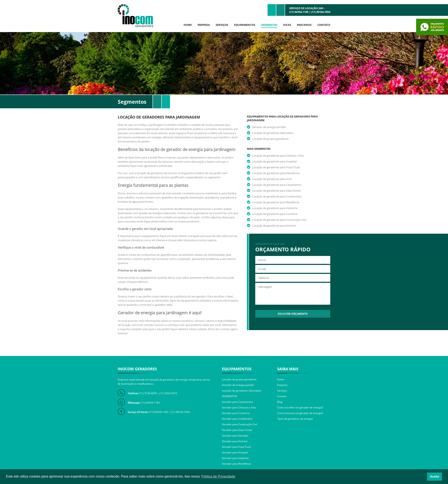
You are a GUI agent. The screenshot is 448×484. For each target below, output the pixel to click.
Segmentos (269, 25)
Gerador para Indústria (235, 458)
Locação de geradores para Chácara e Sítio (278, 156)
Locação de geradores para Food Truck (276, 167)
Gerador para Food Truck (236, 447)
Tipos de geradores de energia (295, 419)
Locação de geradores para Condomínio (277, 196)
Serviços (222, 25)
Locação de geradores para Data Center (277, 191)
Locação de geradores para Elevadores (276, 173)
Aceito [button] (435, 477)
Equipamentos (245, 25)
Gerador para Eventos (235, 441)
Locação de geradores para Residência (276, 202)
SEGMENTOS (230, 396)
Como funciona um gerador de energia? (300, 413)
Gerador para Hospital (235, 452)
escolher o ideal (223, 296)
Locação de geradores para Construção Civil (279, 220)
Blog (280, 402)
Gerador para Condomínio (237, 419)
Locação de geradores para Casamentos (277, 185)
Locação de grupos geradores (270, 139)
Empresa (204, 25)
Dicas (287, 25)
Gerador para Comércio (236, 413)
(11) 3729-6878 (148, 393)
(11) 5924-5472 (168, 393)
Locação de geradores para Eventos (274, 226)
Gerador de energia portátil (269, 127)
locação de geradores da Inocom (157, 173)
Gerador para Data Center (237, 430)
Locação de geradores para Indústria (275, 208)
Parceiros (304, 25)
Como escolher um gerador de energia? (300, 407)
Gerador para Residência (236, 464)
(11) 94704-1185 (299, 12)
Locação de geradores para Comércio (275, 214)
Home (188, 25)
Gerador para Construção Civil (240, 424)
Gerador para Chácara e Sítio (239, 407)
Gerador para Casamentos (237, 402)
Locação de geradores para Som (272, 179)
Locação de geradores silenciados (273, 133)
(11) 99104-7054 (321, 12)
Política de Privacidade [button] (218, 476)
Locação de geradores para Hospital (274, 161)
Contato (324, 25)
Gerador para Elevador (235, 436)
